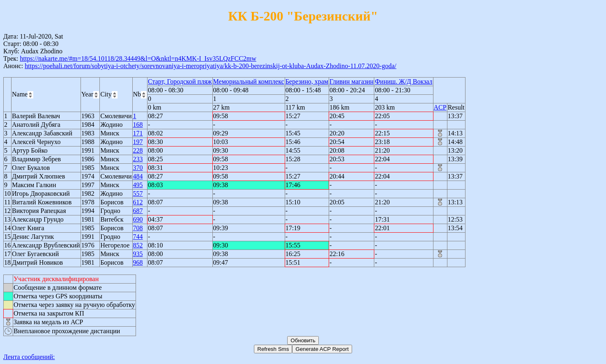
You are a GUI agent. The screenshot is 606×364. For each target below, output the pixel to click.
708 (138, 228)
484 (138, 176)
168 (138, 125)
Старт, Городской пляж (180, 81)
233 (138, 159)
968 (138, 262)
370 (138, 168)
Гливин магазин (352, 81)
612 (138, 202)
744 (138, 237)
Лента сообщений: (29, 357)
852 (138, 245)
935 (138, 254)
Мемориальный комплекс (249, 81)
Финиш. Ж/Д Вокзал (403, 81)
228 (138, 150)
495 (138, 185)
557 (138, 193)
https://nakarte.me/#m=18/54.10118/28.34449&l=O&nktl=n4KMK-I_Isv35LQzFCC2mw (138, 58)
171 (138, 133)
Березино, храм (307, 81)
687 (138, 211)
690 (138, 219)
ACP (440, 107)
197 (138, 142)
